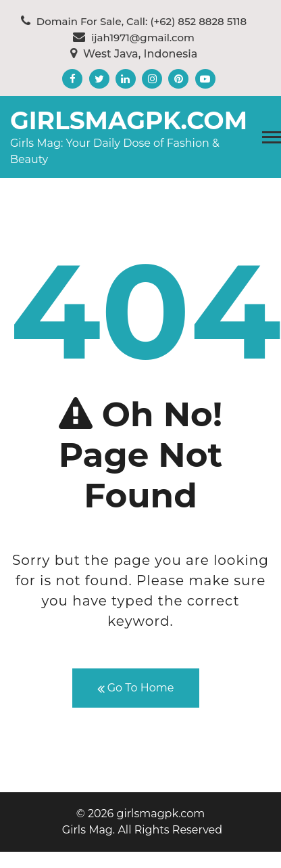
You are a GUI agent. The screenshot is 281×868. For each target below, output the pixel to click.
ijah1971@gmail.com (134, 38)
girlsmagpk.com (129, 120)
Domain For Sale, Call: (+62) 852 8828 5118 (134, 21)
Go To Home (136, 688)
